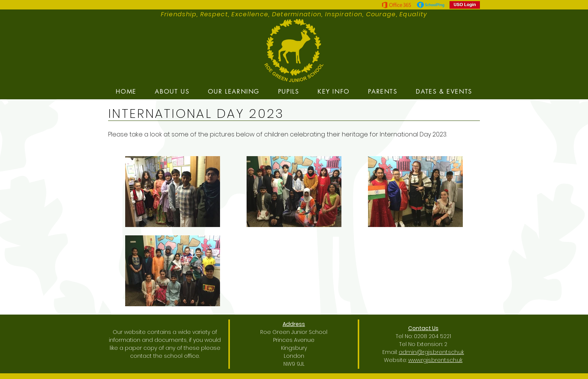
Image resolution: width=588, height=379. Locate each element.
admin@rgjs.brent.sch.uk (431, 352)
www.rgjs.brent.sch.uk (435, 360)
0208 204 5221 (432, 336)
